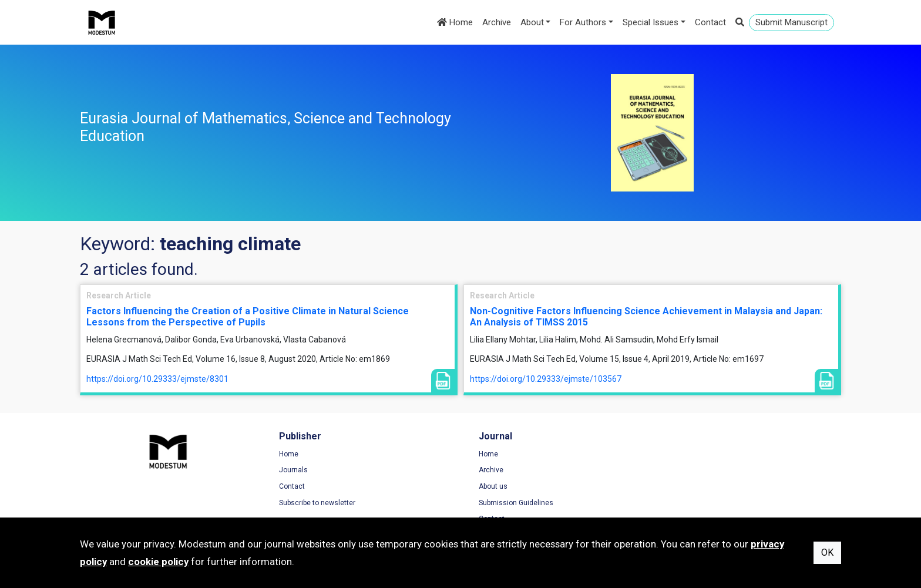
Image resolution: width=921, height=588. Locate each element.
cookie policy (158, 562)
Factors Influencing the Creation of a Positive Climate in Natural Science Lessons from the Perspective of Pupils (248, 317)
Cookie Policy (690, 486)
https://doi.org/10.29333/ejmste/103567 (546, 379)
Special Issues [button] (651, 22)
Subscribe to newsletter (314, 503)
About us (487, 486)
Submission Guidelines (510, 503)
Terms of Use (690, 454)
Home (455, 22)
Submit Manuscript (791, 22)
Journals (290, 471)
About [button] (532, 22)
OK (827, 552)
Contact (710, 22)
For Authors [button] (583, 22)
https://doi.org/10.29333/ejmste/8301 (157, 379)
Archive (497, 22)
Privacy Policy (691, 471)
